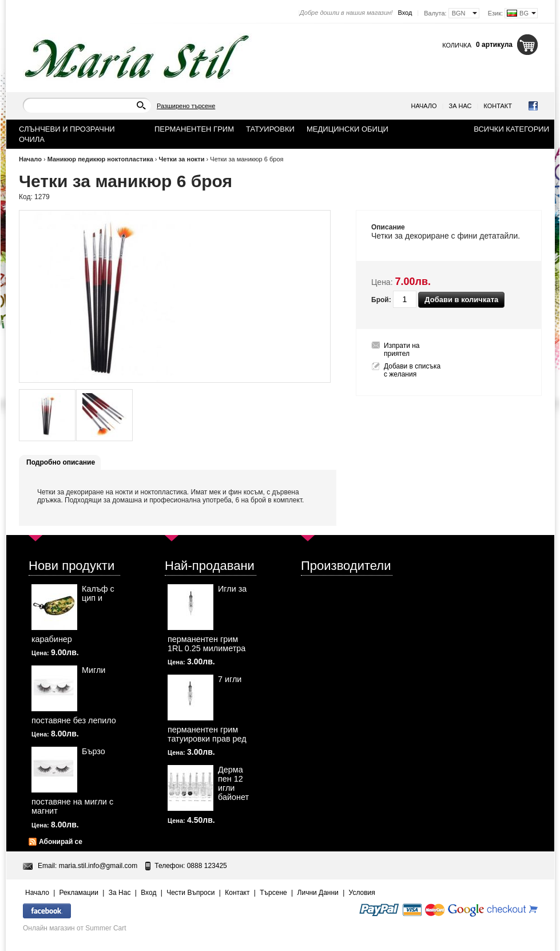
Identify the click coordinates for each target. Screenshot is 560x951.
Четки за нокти (182, 159)
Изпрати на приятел (402, 350)
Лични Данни (318, 893)
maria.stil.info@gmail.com (98, 866)
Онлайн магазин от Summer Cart (75, 928)
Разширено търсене (186, 106)
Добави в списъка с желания (412, 370)
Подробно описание (61, 462)
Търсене (273, 893)
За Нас (460, 106)
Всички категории (511, 129)
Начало (424, 106)
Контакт (498, 106)
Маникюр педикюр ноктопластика (100, 159)
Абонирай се (61, 842)
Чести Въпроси (190, 893)
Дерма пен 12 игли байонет (233, 783)
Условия (362, 893)
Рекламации (79, 893)
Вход (405, 13)
